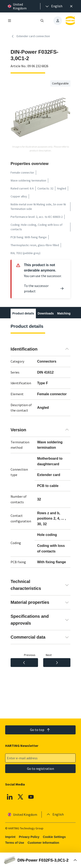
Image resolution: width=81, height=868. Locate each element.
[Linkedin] (10, 797)
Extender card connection (30, 36)
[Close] (71, 6)
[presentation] (54, 6)
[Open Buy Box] (40, 860)
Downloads (46, 313)
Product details (23, 313)
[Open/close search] (42, 21)
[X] (21, 797)
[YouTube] (31, 797)
